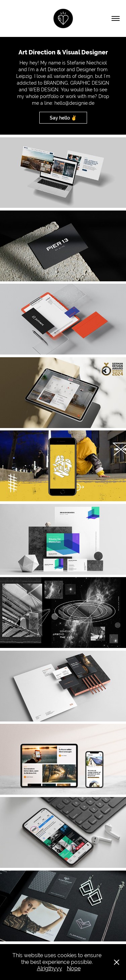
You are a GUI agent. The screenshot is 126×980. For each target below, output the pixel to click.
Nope (74, 968)
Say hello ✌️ (63, 118)
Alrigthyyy (50, 968)
